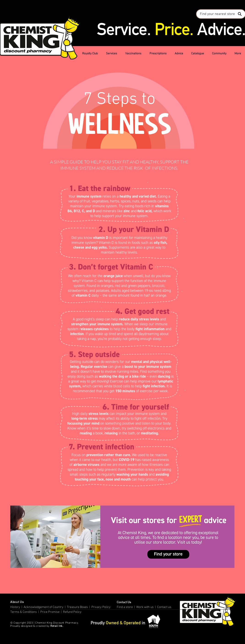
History (15, 607)
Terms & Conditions (24, 612)
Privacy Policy (101, 607)
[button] (91, 54)
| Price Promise (49, 612)
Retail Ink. (57, 626)
